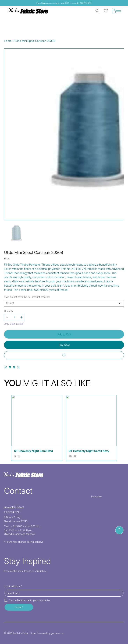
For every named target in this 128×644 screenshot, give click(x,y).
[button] (114, 11)
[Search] (97, 11)
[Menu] (118, 11)
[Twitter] (18, 367)
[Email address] (63, 593)
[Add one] (22, 317)
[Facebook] (10, 367)
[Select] (64, 303)
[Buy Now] (64, 345)
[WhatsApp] (6, 367)
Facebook (97, 496)
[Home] (8, 41)
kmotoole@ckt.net (14, 507)
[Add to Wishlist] (64, 355)
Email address (13, 586)
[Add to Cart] (64, 334)
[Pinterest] (14, 367)
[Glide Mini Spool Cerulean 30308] (35, 41)
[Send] (119, 530)
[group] (64, 428)
